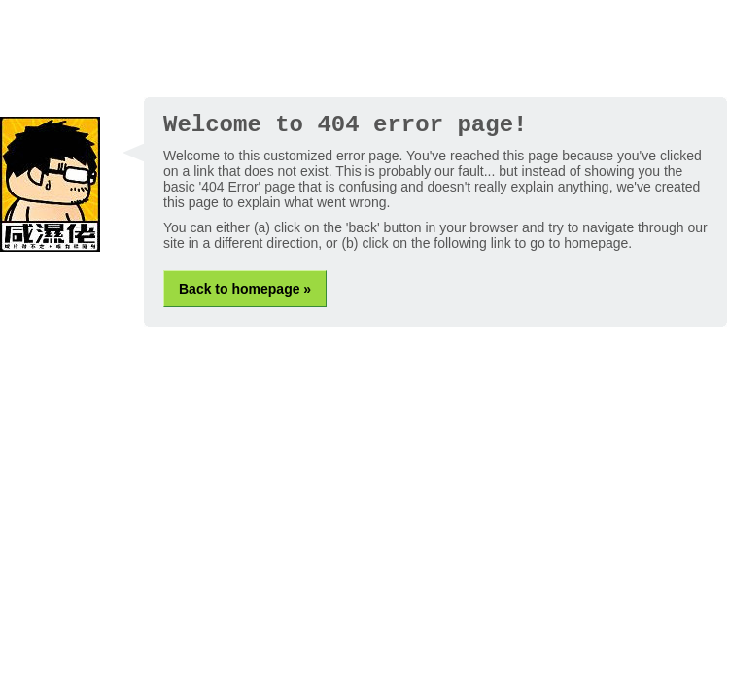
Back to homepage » (245, 289)
